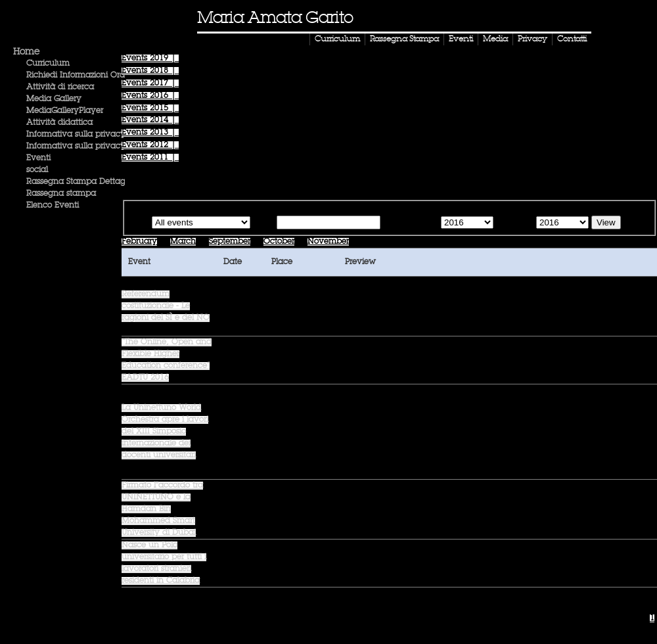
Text (266, 223)
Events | (150, 58)
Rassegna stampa (61, 194)
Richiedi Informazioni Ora (76, 76)
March (183, 242)
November (328, 242)
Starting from (409, 223)
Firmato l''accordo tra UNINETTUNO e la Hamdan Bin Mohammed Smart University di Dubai (162, 509)
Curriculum (337, 39)
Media (495, 39)
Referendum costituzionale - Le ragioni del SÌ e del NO (166, 306)
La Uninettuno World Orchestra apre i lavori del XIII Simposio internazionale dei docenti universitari (165, 432)
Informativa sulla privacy (76, 135)
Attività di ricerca (60, 87)
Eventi (461, 39)
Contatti (572, 39)
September (230, 242)
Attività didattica (59, 123)
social (37, 170)
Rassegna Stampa (404, 39)
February (139, 242)
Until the (513, 223)
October (279, 242)
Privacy (532, 39)
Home (26, 52)
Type (140, 223)
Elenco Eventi (53, 206)
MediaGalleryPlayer (65, 111)
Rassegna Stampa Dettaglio (80, 182)
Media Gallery (54, 99)
